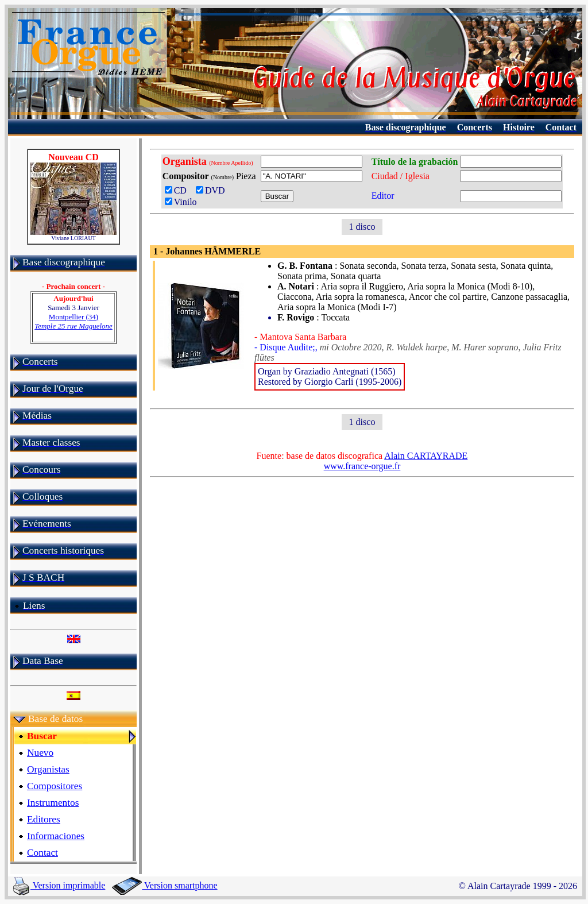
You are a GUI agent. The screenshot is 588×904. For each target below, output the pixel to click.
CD (178, 190)
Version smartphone (165, 885)
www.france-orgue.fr (362, 466)
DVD (213, 190)
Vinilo (181, 202)
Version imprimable (59, 885)
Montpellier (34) (73, 321)
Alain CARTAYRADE (426, 456)
